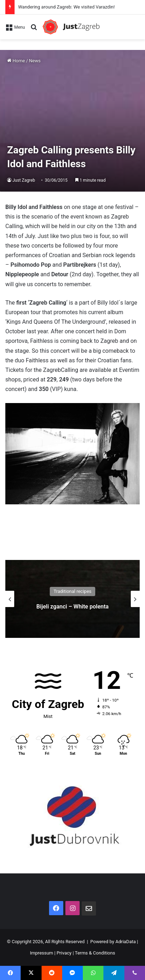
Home (16, 61)
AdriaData (126, 942)
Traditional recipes (73, 591)
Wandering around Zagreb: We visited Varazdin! (66, 7)
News (35, 61)
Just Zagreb (24, 180)
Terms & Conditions (95, 953)
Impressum (41, 953)
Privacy (64, 953)
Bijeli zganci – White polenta (72, 607)
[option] (72, 599)
